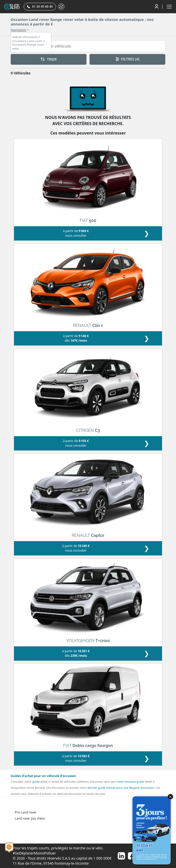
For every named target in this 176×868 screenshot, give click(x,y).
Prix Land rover (26, 812)
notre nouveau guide (130, 782)
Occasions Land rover (27, 41)
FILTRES (127, 59)
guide (36, 782)
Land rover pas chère (30, 818)
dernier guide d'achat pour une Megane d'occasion (121, 788)
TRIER (49, 59)
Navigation (18, 30)
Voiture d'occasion (25, 37)
